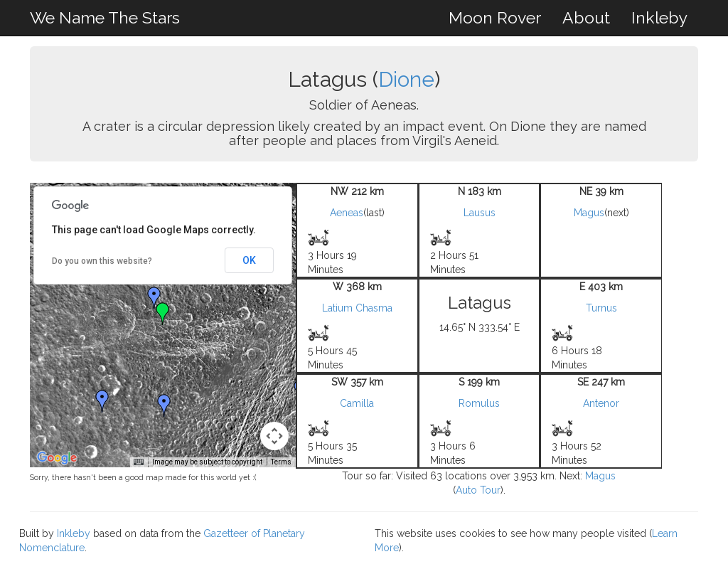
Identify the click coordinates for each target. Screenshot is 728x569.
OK (249, 260)
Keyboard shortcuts (112, 462)
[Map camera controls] (274, 436)
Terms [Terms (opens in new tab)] (281, 462)
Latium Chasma (357, 308)
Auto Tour (478, 490)
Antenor (601, 403)
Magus (589, 213)
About (586, 17)
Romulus (479, 403)
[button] (154, 298)
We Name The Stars (105, 17)
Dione (406, 79)
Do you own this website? (102, 261)
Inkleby (659, 17)
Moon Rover (495, 17)
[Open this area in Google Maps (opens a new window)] (57, 458)
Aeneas (347, 213)
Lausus (480, 213)
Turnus (601, 308)
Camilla (357, 403)
